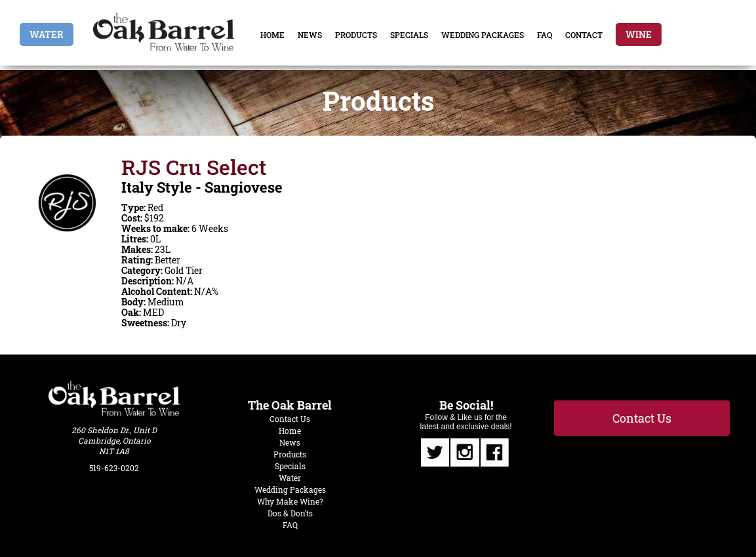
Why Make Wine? (290, 501)
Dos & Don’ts (290, 513)
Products (356, 35)
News (310, 35)
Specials (409, 35)
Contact (584, 35)
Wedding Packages (483, 35)
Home (272, 35)
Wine (639, 34)
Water (47, 34)
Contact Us (290, 419)
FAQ (545, 35)
